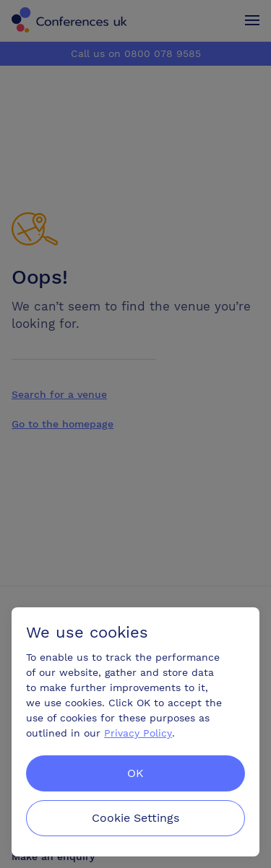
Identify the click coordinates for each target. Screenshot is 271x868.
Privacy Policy (138, 733)
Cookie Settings (135, 818)
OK (135, 773)
